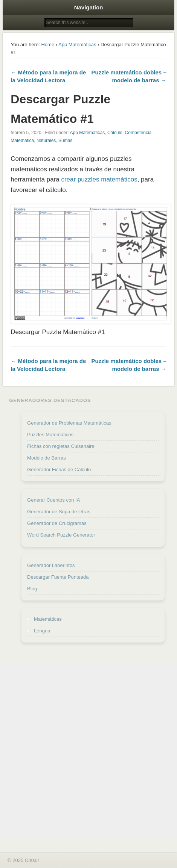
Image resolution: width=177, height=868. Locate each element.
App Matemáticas (77, 45)
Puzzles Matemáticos (50, 435)
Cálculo (115, 133)
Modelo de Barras (47, 458)
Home (48, 45)
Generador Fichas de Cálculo (59, 470)
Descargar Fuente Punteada (58, 577)
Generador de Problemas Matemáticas (69, 423)
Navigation (89, 7)
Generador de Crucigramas (57, 523)
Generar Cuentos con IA (53, 500)
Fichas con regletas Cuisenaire (61, 446)
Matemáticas (48, 619)
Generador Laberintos (51, 565)
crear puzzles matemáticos (99, 179)
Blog (32, 589)
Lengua (42, 631)
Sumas (65, 141)
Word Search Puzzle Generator (61, 535)
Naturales (46, 141)
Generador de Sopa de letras (59, 512)
